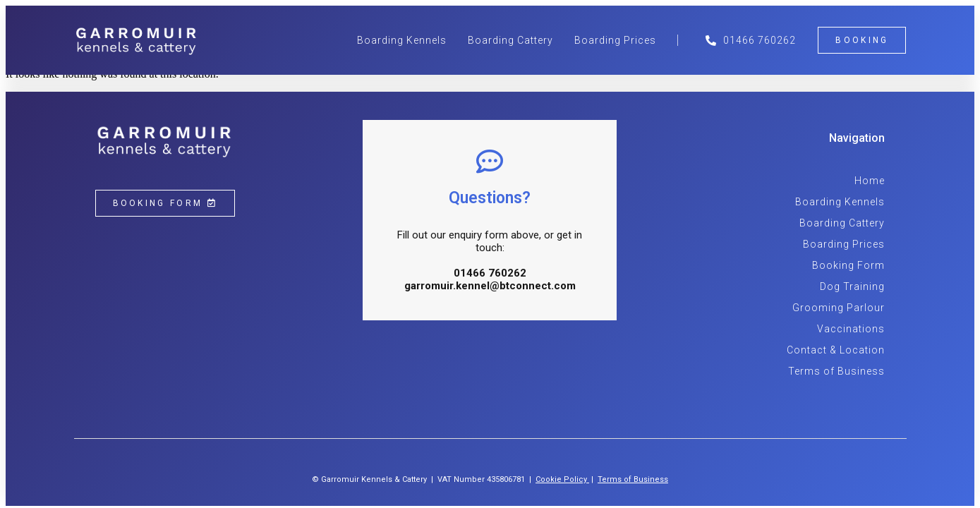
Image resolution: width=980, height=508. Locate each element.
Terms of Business (836, 371)
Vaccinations (851, 329)
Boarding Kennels (402, 40)
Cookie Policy (561, 479)
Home (870, 181)
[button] (862, 40)
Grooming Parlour (839, 308)
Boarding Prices (615, 40)
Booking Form (848, 265)
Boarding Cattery (510, 40)
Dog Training (852, 286)
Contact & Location (836, 350)
